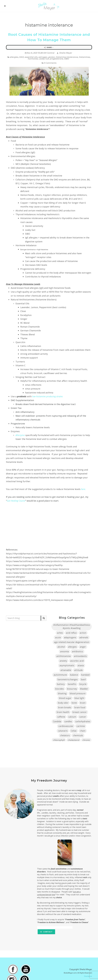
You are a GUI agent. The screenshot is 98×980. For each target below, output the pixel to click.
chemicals (78, 735)
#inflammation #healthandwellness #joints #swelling (72, 626)
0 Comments (49, 63)
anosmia (64, 651)
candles (68, 721)
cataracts (63, 731)
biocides (60, 689)
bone (74, 703)
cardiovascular (66, 726)
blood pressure (78, 693)
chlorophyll (59, 740)
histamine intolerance (67, 57)
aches (60, 633)
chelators (65, 735)
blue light (79, 698)
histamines (84, 57)
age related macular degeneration (72, 642)
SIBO (67, 59)
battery (61, 684)
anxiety (63, 661)
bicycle (83, 684)
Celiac (74, 731)
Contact (46, 932)
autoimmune (60, 675)
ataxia (81, 665)
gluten (52, 57)
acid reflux (71, 633)
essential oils (31, 57)
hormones (33, 59)
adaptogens (70, 637)
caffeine (61, 717)
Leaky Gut (44, 59)
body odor (63, 703)
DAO (22, 57)
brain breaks (65, 707)
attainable (66, 670)
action (83, 633)
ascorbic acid (77, 661)
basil (83, 679)
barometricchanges (68, 679)
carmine (81, 726)
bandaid (85, 675)
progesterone (57, 59)
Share (49, 47)
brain (83, 703)
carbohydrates (83, 721)
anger (83, 647)
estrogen (43, 57)
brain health (63, 712)
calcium (72, 717)
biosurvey (72, 689)
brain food (80, 707)
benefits (72, 684)
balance (74, 675)
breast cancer (80, 712)
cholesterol (74, 740)
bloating (62, 693)
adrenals (84, 637)
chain (83, 731)
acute (58, 637)
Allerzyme (20, 435)
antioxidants (80, 656)
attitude (78, 670)
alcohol (61, 647)
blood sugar (65, 698)
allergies (14, 57)
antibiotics (78, 651)
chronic (86, 740)
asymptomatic (67, 665)
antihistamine (64, 656)
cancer (83, 717)
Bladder (84, 689)
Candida (57, 721)
